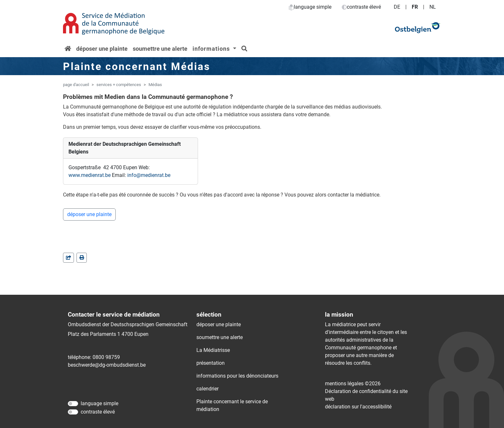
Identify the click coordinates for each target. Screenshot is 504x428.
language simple (310, 7)
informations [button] (212, 49)
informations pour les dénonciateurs (237, 376)
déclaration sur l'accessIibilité (358, 407)
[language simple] (73, 404)
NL (433, 7)
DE (397, 7)
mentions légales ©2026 (353, 384)
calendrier (207, 389)
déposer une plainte (102, 49)
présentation (211, 363)
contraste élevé (361, 7)
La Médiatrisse (213, 350)
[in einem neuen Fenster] (82, 258)
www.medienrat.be (90, 175)
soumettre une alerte (160, 49)
